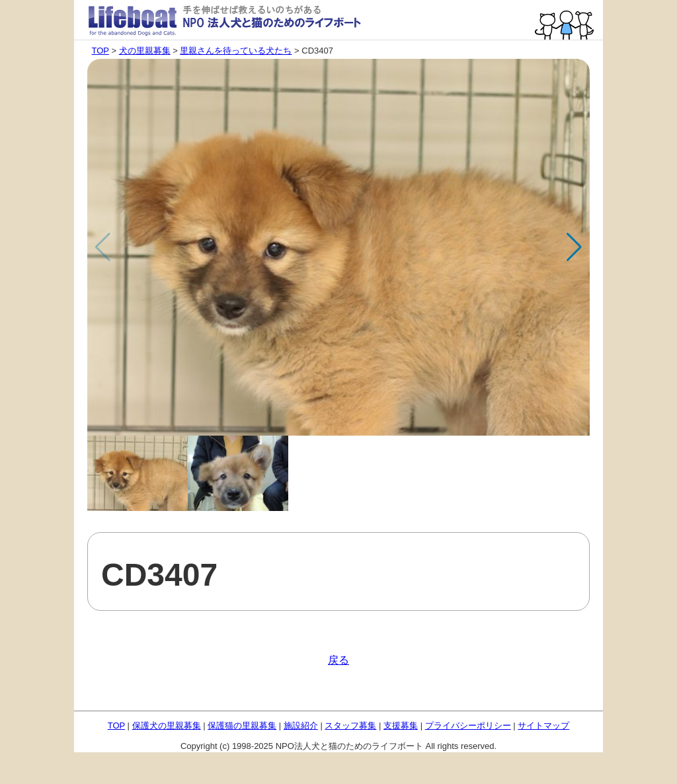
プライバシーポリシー (468, 725)
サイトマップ (543, 725)
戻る (338, 660)
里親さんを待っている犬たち (236, 51)
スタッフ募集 (350, 725)
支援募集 (401, 725)
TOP (100, 51)
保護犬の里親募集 (167, 725)
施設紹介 (301, 725)
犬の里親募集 (145, 51)
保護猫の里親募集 (242, 725)
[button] (574, 247)
